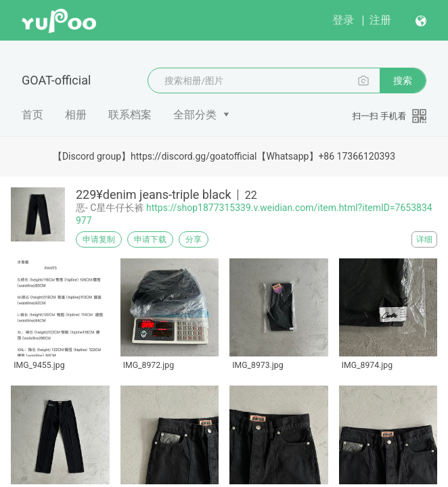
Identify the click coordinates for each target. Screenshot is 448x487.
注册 (380, 20)
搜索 (403, 80)
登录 (343, 20)
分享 (194, 239)
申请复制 (99, 239)
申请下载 (150, 239)
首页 (32, 115)
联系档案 (130, 115)
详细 (424, 239)
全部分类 (195, 115)
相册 (76, 115)
